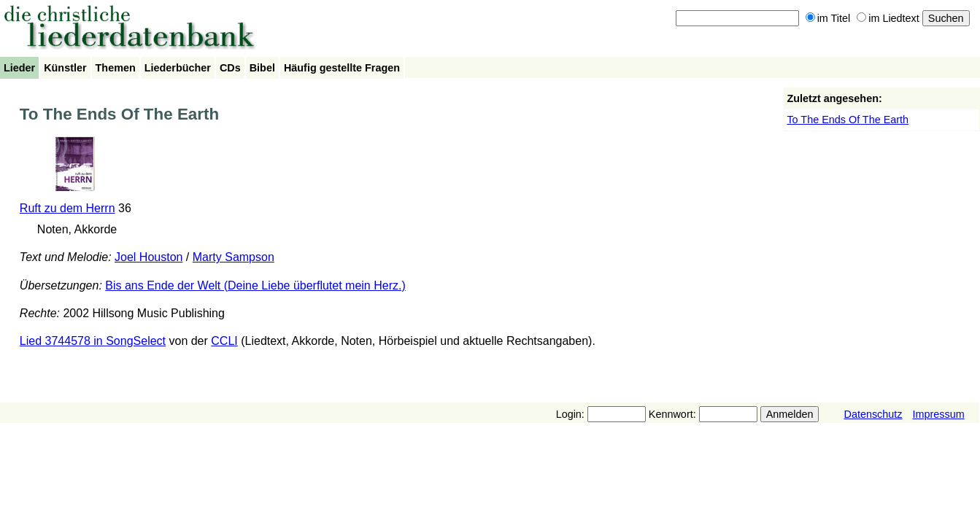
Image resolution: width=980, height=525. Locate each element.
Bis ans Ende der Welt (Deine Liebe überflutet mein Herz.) (255, 285)
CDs (230, 68)
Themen (116, 68)
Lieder (19, 68)
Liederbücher (178, 68)
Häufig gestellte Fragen (342, 68)
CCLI (224, 341)
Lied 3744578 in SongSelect (93, 341)
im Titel (828, 18)
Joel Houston (148, 257)
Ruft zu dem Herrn (67, 208)
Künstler (65, 68)
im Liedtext (888, 18)
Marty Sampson (234, 257)
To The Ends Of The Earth (848, 120)
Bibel (262, 68)
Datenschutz (873, 414)
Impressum (938, 414)
